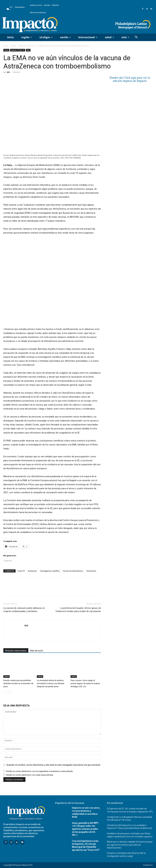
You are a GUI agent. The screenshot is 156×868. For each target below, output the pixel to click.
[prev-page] (5, 693)
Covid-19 (21, 571)
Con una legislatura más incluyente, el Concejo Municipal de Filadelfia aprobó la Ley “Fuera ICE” (86, 845)
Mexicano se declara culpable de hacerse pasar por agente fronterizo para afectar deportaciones (130, 845)
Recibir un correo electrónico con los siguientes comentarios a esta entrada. (40, 771)
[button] (136, 37)
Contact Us (148, 865)
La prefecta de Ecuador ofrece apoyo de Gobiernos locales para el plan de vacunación (78, 610)
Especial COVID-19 (26, 46)
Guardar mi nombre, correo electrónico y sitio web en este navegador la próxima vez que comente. (54, 765)
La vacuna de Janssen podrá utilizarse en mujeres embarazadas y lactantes (24, 610)
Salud (13, 46)
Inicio (6, 46)
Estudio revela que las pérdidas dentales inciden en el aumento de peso (18, 683)
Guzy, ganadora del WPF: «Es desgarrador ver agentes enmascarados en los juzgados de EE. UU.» (85, 829)
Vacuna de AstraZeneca (73, 571)
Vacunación (91, 571)
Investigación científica (50, 571)
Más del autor (37, 651)
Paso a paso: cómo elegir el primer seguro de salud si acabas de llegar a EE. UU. (85, 683)
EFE (8, 72)
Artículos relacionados (16, 651)
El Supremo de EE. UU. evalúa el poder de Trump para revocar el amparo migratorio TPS (130, 810)
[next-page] (10, 693)
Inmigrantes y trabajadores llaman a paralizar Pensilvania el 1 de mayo (130, 819)
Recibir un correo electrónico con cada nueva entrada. (30, 775)
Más (28, 50)
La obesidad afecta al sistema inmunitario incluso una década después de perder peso (51, 683)
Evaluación (32, 571)
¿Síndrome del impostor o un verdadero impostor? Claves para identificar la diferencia (129, 827)
